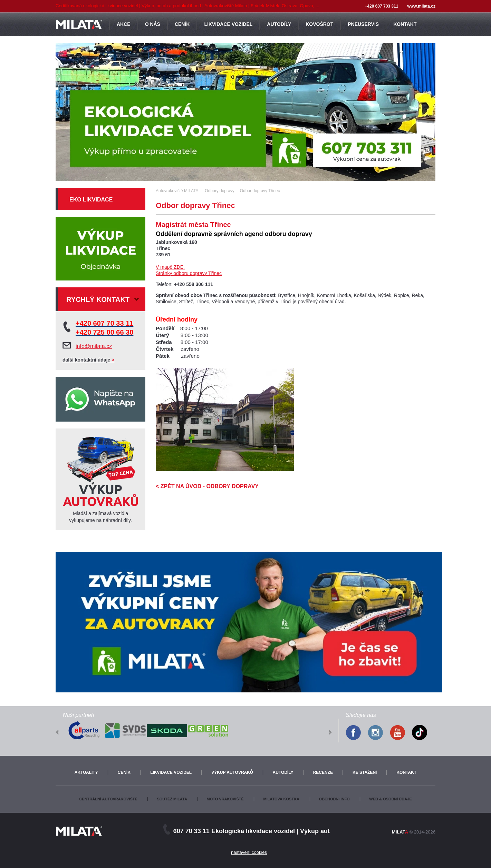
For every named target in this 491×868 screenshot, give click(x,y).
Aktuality (86, 772)
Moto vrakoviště (225, 799)
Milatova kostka (281, 799)
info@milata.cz (94, 346)
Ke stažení (365, 772)
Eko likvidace (91, 200)
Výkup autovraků (232, 772)
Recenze (323, 772)
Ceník (124, 772)
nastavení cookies (249, 852)
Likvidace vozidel (171, 772)
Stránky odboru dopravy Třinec (189, 273)
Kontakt (406, 772)
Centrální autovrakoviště (108, 799)
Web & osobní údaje (390, 799)
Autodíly (283, 772)
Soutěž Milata (172, 799)
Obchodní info (334, 799)
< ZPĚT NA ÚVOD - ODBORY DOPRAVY (207, 486)
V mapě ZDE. (170, 267)
